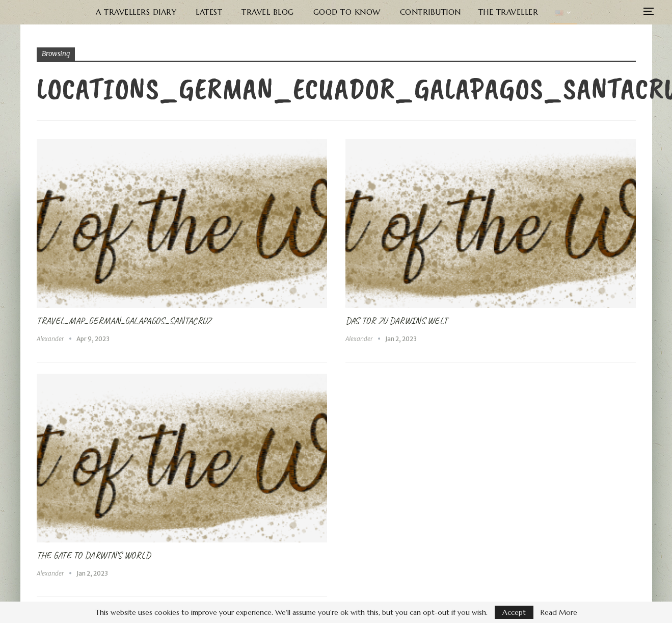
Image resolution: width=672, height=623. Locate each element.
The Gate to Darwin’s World (94, 555)
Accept (514, 612)
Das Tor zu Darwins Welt (397, 321)
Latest (209, 12)
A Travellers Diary (137, 12)
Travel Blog (268, 12)
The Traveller (507, 12)
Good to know (346, 12)
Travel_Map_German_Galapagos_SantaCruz (124, 321)
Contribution (429, 12)
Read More (559, 612)
